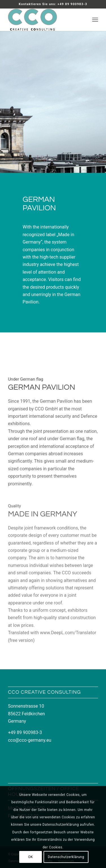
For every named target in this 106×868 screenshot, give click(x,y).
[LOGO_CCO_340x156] (44, 20)
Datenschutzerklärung (66, 857)
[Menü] (95, 20)
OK (30, 857)
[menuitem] (95, 20)
